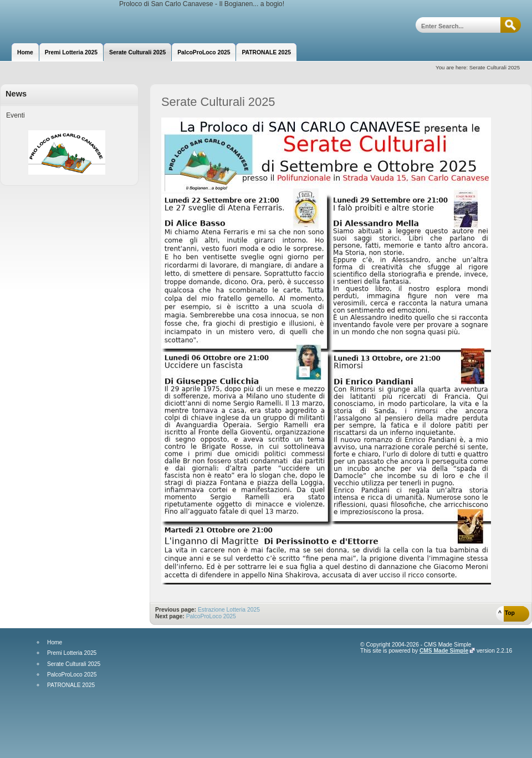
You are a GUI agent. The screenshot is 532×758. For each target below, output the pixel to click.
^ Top (507, 613)
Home (55, 643)
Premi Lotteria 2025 (72, 653)
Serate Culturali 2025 (74, 664)
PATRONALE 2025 (71, 685)
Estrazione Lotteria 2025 (229, 610)
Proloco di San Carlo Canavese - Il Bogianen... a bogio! (60, 21)
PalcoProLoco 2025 (211, 616)
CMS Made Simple (444, 651)
